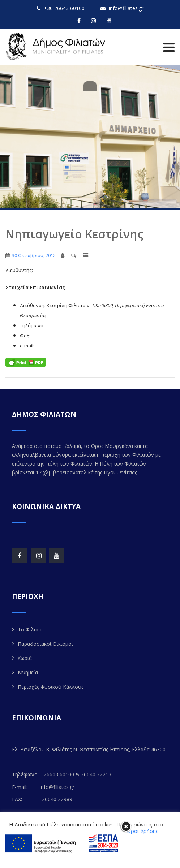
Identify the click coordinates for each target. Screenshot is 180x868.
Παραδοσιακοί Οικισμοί (45, 644)
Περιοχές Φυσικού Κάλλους (51, 687)
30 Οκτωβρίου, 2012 (34, 255)
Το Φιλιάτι (30, 629)
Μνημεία (28, 672)
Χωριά (25, 658)
